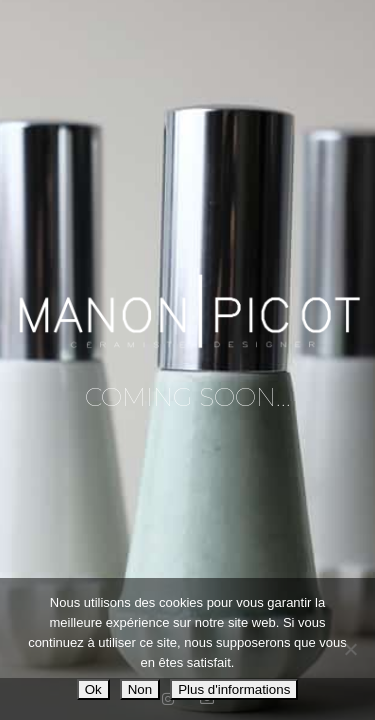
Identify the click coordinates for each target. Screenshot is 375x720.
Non (140, 689)
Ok (93, 689)
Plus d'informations (234, 689)
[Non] (350, 649)
